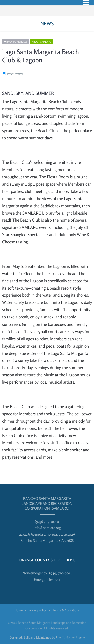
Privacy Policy (37, 610)
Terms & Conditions (66, 610)
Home (18, 610)
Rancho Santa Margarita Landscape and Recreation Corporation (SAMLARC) (47, 503)
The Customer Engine (70, 637)
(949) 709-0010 (47, 521)
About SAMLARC (41, 42)
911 (58, 580)
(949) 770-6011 (61, 573)
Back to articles (16, 42)
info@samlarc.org (47, 528)
